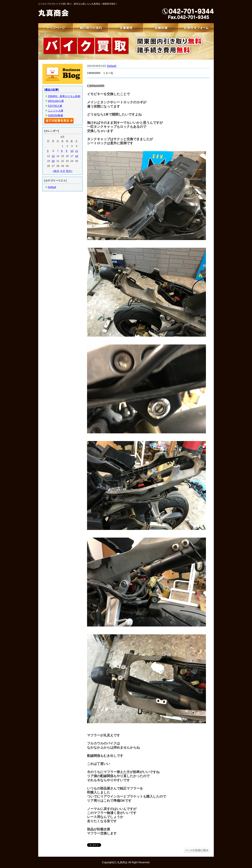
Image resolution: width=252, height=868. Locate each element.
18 (77, 156)
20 (53, 161)
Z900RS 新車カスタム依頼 (64, 96)
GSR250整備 (55, 115)
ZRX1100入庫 (56, 101)
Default (112, 66)
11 (77, 151)
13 (53, 156)
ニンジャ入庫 (56, 111)
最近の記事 (52, 90)
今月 (63, 171)
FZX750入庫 (55, 106)
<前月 (56, 171)
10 (72, 151)
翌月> (69, 171)
